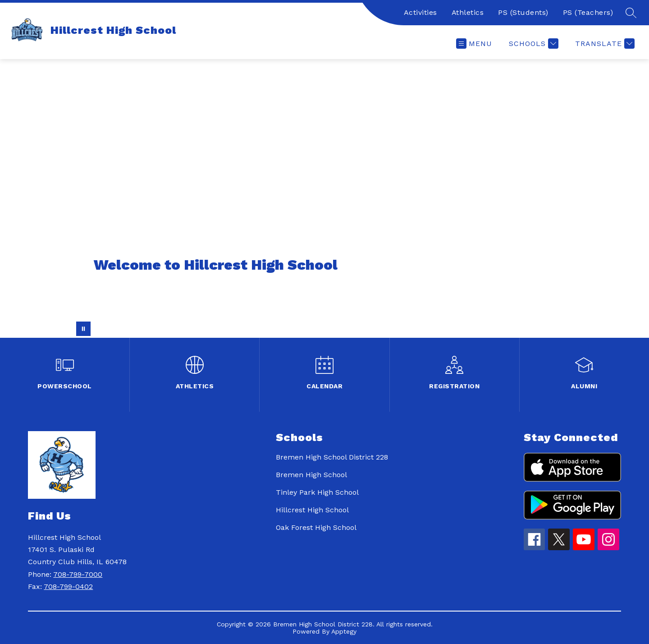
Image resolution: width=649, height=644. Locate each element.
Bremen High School (311, 475)
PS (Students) (523, 12)
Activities (420, 12)
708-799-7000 (78, 574)
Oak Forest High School (316, 527)
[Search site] (631, 13)
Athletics (468, 12)
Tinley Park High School (317, 492)
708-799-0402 (68, 586)
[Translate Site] (604, 44)
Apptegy (344, 631)
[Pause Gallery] (83, 329)
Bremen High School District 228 (332, 457)
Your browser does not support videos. (324, 198)
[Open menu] (474, 44)
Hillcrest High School (312, 510)
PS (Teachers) (588, 12)
